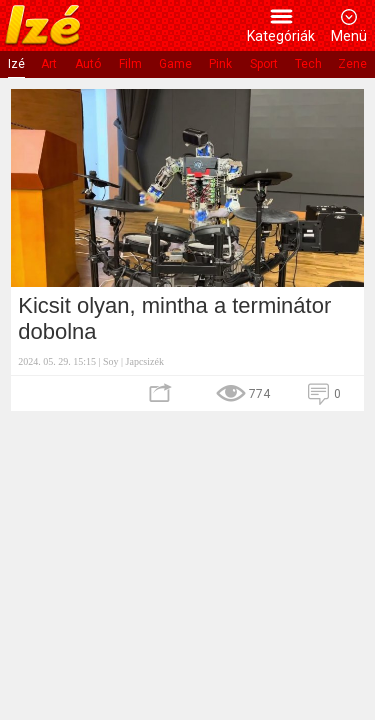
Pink (220, 64)
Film (130, 64)
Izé (16, 64)
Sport (264, 64)
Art (49, 64)
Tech (308, 64)
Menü (349, 36)
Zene (352, 64)
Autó (88, 64)
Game (175, 64)
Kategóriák (281, 36)
